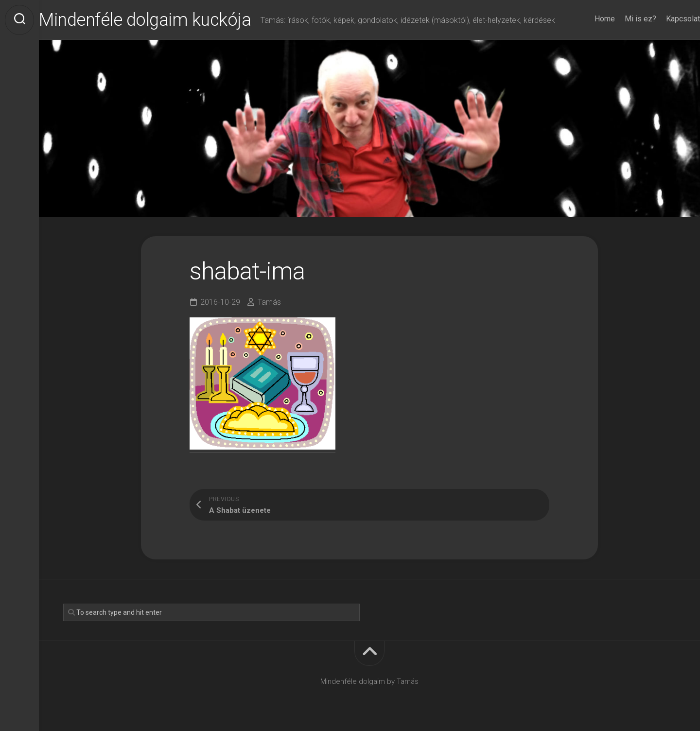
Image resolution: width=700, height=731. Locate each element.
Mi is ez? (621, 19)
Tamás (269, 302)
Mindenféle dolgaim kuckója (164, 20)
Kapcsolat (664, 19)
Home (585, 19)
